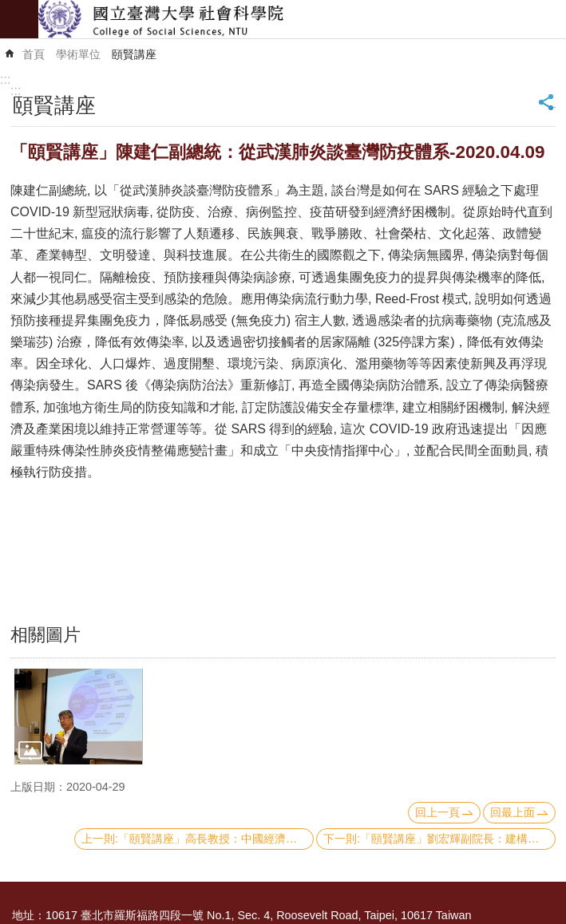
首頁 (34, 54)
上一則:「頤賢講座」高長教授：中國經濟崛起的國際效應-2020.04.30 (198, 839)
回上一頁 (437, 812)
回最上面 (513, 812)
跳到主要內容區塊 (8, 8)
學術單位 (78, 54)
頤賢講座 (134, 54)
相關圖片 (46, 635)
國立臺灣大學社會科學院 (302, 19)
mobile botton (19, 19)
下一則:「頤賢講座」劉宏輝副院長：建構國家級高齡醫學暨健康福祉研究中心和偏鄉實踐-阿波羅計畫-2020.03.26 (439, 839)
